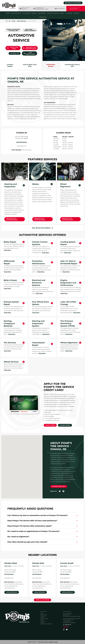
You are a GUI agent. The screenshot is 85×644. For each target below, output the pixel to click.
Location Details (10, 65)
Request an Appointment (12, 219)
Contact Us (68, 625)
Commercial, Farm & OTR (72, 65)
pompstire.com (59, 486)
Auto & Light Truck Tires (30, 65)
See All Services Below (41, 228)
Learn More (65, 425)
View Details (12, 592)
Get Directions (29, 53)
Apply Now (50, 425)
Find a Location (42, 600)
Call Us (16, 53)
